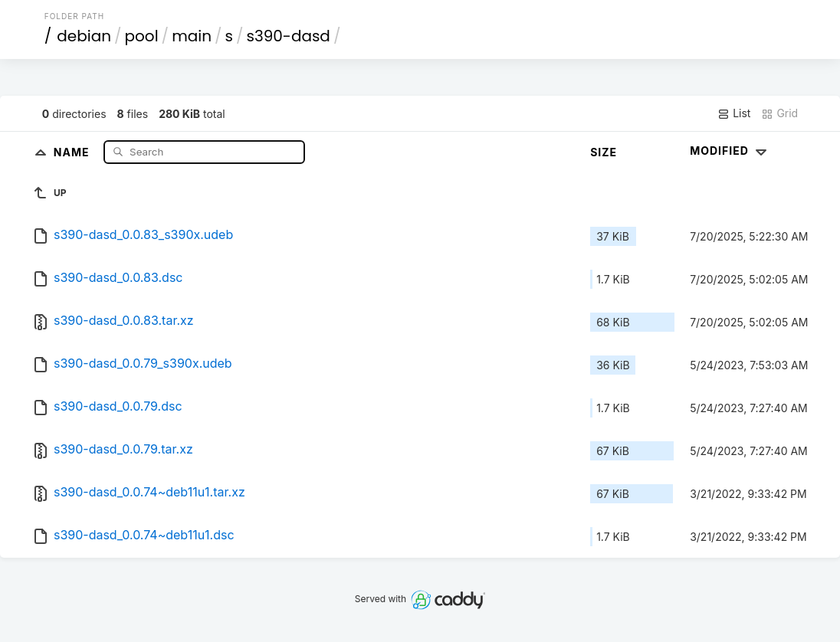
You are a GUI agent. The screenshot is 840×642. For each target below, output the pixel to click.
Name (73, 151)
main (192, 36)
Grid (779, 113)
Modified (730, 151)
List (734, 113)
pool (142, 36)
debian (84, 36)
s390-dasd (288, 36)
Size (604, 152)
